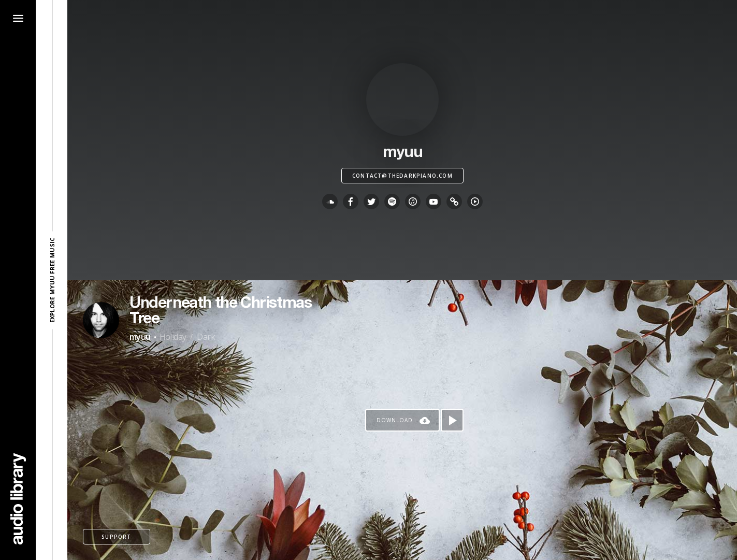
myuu (140, 337)
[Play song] (452, 420)
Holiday (173, 337)
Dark (206, 337)
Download (395, 420)
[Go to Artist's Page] (101, 320)
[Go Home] (18, 499)
